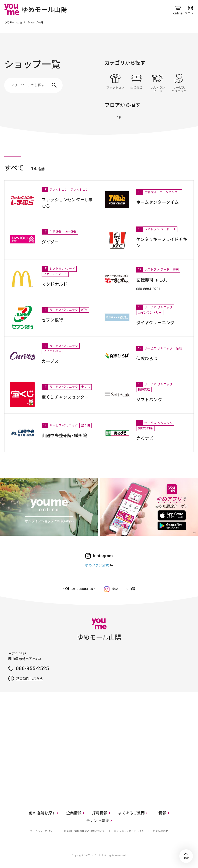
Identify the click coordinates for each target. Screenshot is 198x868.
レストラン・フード (158, 83)
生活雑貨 (136, 83)
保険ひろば (147, 359)
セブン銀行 (52, 320)
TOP (186, 856)
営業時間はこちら (29, 679)
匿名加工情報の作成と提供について (84, 831)
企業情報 (74, 813)
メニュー (191, 9)
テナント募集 (98, 821)
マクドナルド (54, 284)
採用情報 (100, 813)
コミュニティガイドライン (129, 831)
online (178, 9)
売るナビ (145, 438)
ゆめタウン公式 (97, 565)
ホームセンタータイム (158, 202)
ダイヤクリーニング (155, 323)
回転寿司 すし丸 (152, 280)
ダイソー (50, 242)
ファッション (115, 83)
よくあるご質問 (131, 813)
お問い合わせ (161, 831)
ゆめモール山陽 (13, 22)
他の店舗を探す (42, 813)
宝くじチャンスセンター (65, 397)
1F (119, 118)
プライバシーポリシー (42, 831)
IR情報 (161, 813)
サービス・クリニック (179, 83)
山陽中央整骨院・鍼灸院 (64, 436)
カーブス (50, 361)
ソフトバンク (149, 400)
